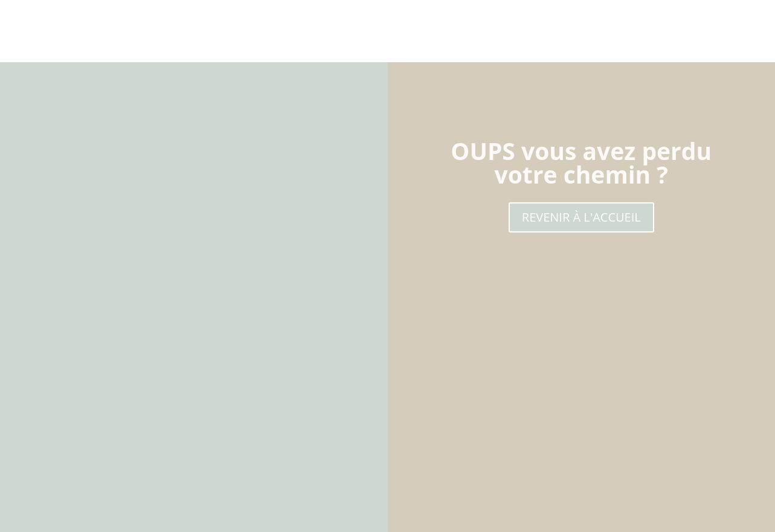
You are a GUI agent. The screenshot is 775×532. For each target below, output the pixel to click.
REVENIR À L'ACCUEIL (581, 217)
